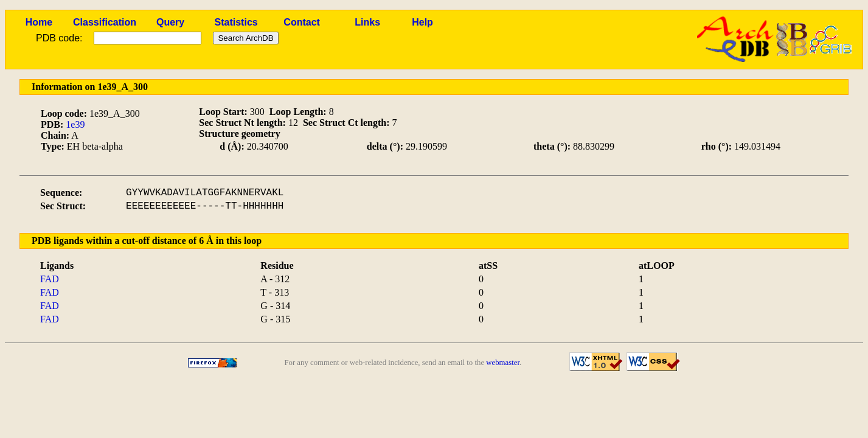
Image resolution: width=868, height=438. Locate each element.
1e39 (75, 124)
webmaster (503, 363)
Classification (105, 22)
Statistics (236, 22)
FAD (50, 279)
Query (170, 22)
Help (422, 22)
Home (39, 22)
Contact (302, 22)
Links (367, 22)
